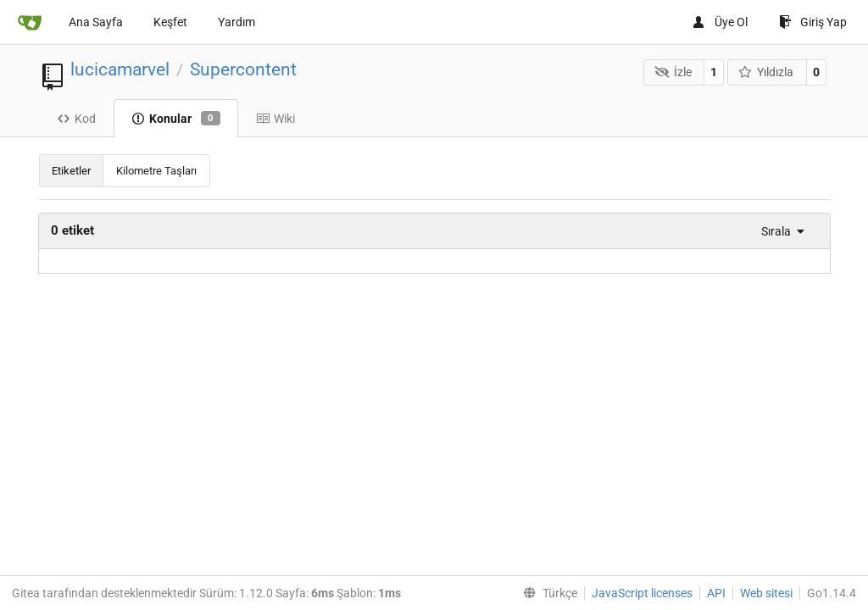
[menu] (779, 231)
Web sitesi (766, 593)
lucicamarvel (120, 69)
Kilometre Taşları (156, 171)
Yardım (236, 22)
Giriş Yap (813, 22)
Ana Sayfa (96, 22)
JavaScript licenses (642, 593)
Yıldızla (766, 72)
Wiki (275, 119)
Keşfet (170, 22)
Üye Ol (720, 22)
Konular (176, 119)
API (716, 593)
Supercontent (243, 69)
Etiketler (71, 171)
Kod (76, 119)
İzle (673, 72)
